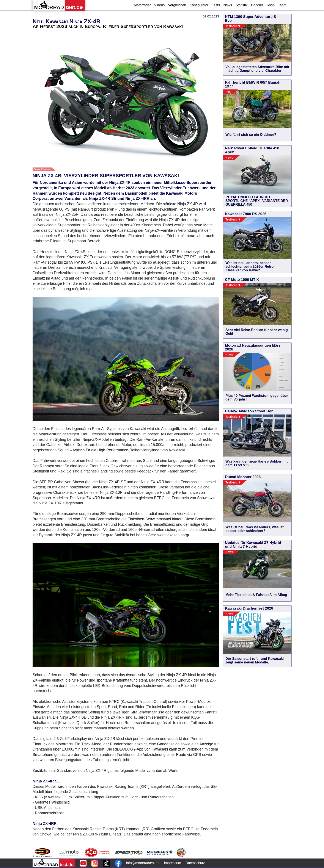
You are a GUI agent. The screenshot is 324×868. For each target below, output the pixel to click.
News (228, 5)
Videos (160, 5)
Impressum (172, 863)
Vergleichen (177, 5)
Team (282, 5)
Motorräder (142, 5)
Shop (271, 5)
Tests (216, 5)
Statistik (241, 5)
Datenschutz (195, 863)
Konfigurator (199, 5)
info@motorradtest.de (143, 863)
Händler (257, 5)
